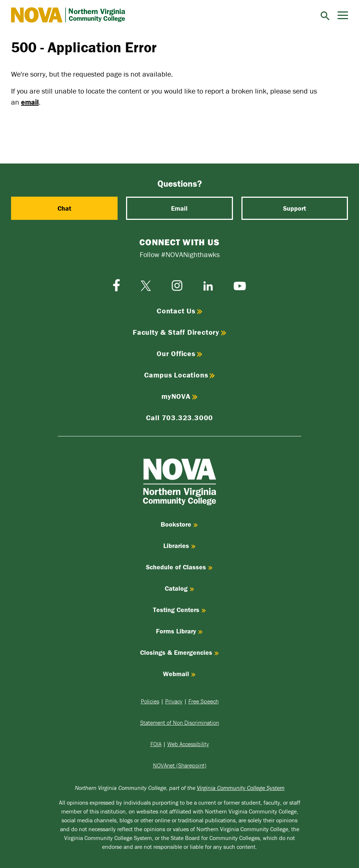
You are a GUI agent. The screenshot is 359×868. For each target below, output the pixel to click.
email (30, 102)
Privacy (174, 701)
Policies (150, 701)
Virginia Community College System (241, 788)
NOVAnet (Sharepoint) (180, 765)
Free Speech (203, 701)
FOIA (156, 744)
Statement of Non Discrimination (179, 723)
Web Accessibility (188, 744)
